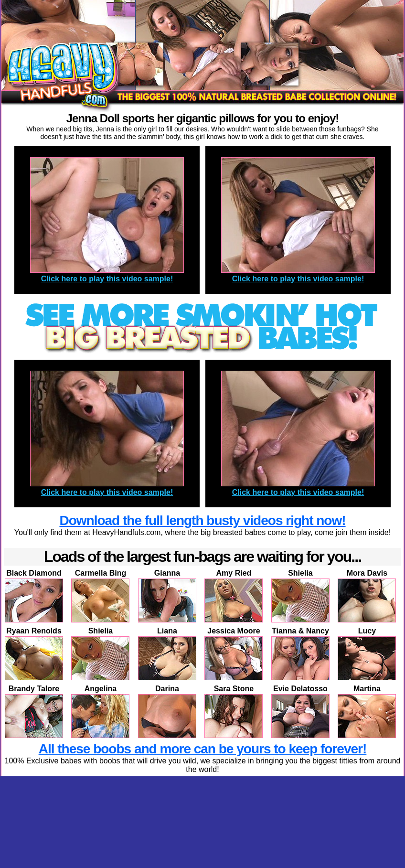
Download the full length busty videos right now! (202, 520)
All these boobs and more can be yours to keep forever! (203, 749)
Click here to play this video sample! (107, 279)
